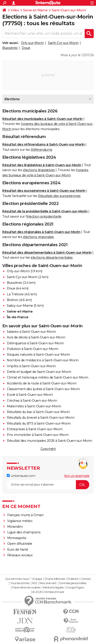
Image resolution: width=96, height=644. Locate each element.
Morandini (15, 527)
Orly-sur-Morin (32, 43)
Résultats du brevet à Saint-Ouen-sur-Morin (41, 418)
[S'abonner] (48, 485)
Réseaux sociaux (20, 555)
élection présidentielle (44, 216)
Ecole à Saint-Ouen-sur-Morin (30, 395)
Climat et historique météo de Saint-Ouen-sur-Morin (47, 377)
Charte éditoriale (55, 579)
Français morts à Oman (25, 515)
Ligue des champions (24, 532)
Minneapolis (17, 538)
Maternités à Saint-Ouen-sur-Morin (34, 406)
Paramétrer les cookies (26, 588)
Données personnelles (73, 583)
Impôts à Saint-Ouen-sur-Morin (31, 366)
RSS (35, 583)
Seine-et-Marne (35, 10)
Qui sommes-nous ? (18, 579)
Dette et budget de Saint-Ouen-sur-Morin (39, 372)
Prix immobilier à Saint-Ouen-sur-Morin (38, 435)
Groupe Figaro (75, 588)
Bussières (10, 48)
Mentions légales (53, 588)
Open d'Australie (20, 544)
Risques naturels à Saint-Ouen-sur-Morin (38, 355)
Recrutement (48, 583)
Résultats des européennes (59, 196)
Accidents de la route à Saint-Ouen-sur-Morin (42, 383)
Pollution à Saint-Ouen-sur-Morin (32, 349)
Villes (15, 10)
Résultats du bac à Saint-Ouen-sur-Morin (38, 412)
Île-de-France (18, 317)
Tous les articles (20, 583)
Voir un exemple (77, 476)
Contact (86, 579)
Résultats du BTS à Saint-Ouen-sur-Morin (39, 423)
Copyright (48, 449)
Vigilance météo (20, 521)
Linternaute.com (21, 476)
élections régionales (39, 237)
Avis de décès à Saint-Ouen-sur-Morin (36, 337)
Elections (12, 99)
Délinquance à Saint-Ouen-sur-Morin (35, 343)
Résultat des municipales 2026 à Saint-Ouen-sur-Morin (49, 441)
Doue (26, 48)
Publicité (73, 579)
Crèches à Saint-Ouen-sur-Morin (32, 401)
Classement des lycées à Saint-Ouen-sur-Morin (43, 389)
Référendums (42, 150)
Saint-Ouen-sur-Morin (69, 10)
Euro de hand (18, 549)
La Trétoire (15, 294)
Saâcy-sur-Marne (20, 306)
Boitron (13, 300)
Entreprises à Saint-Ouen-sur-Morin (35, 429)
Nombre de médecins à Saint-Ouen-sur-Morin (43, 360)
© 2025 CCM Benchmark (48, 592)
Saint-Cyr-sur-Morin (63, 43)
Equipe (37, 579)
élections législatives (39, 170)
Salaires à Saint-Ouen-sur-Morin (31, 332)
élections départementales (52, 258)
